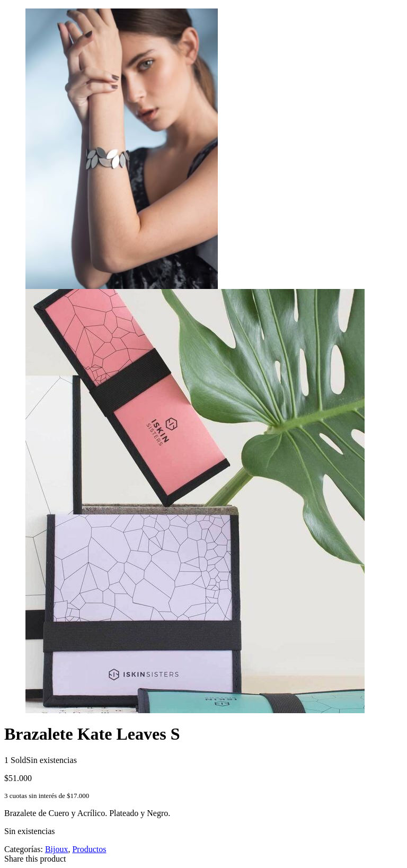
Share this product (35, 859)
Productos (89, 849)
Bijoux (57, 849)
